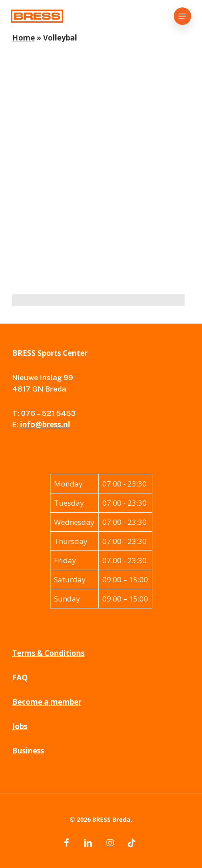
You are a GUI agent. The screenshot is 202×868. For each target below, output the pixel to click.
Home (24, 38)
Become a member (47, 702)
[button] (182, 16)
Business (28, 751)
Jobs (20, 726)
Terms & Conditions (48, 653)
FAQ (20, 677)
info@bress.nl (45, 424)
